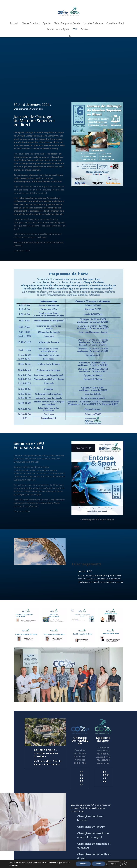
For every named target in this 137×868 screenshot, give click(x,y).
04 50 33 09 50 (82, 778)
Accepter (81, 864)
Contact (85, 29)
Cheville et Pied (115, 24)
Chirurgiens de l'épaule (91, 827)
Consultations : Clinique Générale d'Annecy (46, 753)
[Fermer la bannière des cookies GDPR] (125, 864)
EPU (75, 29)
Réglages (113, 864)
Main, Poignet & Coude (67, 24)
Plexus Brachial (30, 24)
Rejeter (97, 864)
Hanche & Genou (93, 24)
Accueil (14, 24)
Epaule (47, 24)
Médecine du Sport (58, 29)
